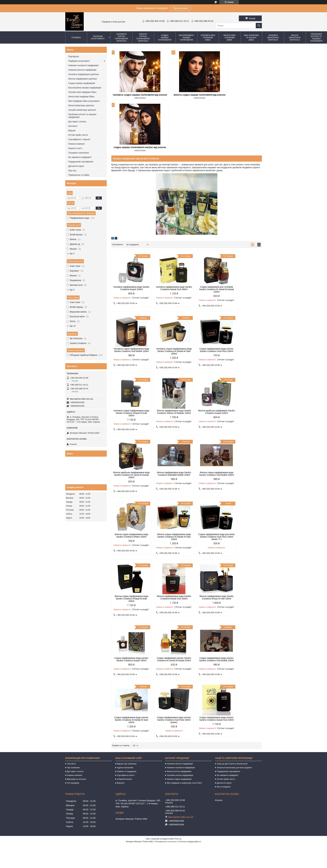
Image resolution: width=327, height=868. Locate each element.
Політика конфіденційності (190, 668)
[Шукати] (259, 26)
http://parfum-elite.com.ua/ (81, 399)
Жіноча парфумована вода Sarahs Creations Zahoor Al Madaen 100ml (244, 299)
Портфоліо (74, 56)
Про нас (72, 171)
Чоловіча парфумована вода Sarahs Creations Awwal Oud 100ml (167, 237)
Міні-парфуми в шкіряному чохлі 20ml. (184, 609)
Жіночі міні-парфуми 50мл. (230, 38)
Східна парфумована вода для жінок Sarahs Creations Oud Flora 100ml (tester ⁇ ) (206, 422)
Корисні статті (75, 148)
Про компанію (73, 594)
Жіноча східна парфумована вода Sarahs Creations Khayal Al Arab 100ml (244, 422)
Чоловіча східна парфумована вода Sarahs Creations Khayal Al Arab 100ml (206, 299)
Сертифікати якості (126, 601)
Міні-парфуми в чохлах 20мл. (251, 38)
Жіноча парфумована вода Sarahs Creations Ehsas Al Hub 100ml (167, 484)
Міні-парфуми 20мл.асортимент (84, 101)
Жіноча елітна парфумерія (179, 597)
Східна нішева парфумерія (165, 38)
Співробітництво (124, 605)
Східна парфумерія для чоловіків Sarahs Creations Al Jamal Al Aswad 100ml (206, 237)
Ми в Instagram (224, 613)
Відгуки (72, 130)
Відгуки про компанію (127, 590)
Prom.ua (178, 665)
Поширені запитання (79, 153)
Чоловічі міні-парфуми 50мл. (208, 38)
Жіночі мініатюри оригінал (295, 38)
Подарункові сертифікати (81, 162)
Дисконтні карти (76, 166)
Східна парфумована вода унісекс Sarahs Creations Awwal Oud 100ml (244, 546)
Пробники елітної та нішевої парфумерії (82, 116)
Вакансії (121, 609)
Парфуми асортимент (98, 37)
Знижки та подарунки (127, 597)
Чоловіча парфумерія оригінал (84, 74)
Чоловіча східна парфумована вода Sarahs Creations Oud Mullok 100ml (244, 237)
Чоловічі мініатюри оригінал (273, 38)
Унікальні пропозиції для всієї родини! (234, 594)
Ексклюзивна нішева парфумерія (186, 38)
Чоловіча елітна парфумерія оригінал (121, 37)
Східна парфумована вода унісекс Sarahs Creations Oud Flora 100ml (167, 299)
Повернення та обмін (79, 175)
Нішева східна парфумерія (179, 605)
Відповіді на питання (76, 605)
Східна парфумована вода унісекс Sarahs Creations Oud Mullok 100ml (129, 546)
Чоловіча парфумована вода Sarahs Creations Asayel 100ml (129, 235)
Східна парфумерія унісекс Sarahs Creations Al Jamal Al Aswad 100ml (244, 484)
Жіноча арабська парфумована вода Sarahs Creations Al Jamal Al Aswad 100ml (167, 360)
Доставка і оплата (77, 122)
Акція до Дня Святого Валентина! (232, 590)
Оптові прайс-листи (78, 135)
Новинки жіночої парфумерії (82, 70)
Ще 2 (72, 253)
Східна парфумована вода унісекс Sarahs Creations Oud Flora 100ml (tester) (206, 546)
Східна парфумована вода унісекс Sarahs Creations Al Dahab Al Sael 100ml (167, 546)
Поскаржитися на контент (166, 668)
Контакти (73, 126)
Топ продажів (73, 609)
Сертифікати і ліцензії (79, 139)
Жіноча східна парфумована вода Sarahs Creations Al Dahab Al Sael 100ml (167, 422)
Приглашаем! (181, 8)
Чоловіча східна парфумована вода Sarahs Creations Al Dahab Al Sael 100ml (129, 299)
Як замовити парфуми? (80, 157)
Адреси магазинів (125, 594)
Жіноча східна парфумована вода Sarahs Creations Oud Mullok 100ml (244, 360)
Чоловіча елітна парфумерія (180, 601)
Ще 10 (73, 326)
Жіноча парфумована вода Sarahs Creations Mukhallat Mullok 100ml (206, 360)
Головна (76, 38)
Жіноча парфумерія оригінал (83, 79)
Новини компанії (76, 144)
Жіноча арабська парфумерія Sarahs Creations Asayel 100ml (129, 359)
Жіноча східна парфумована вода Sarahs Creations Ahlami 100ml (129, 422)
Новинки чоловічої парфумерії (83, 65)
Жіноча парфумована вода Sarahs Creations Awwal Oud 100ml (129, 484)
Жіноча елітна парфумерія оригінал (143, 37)
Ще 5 (72, 290)
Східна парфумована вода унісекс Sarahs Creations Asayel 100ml (206, 484)
